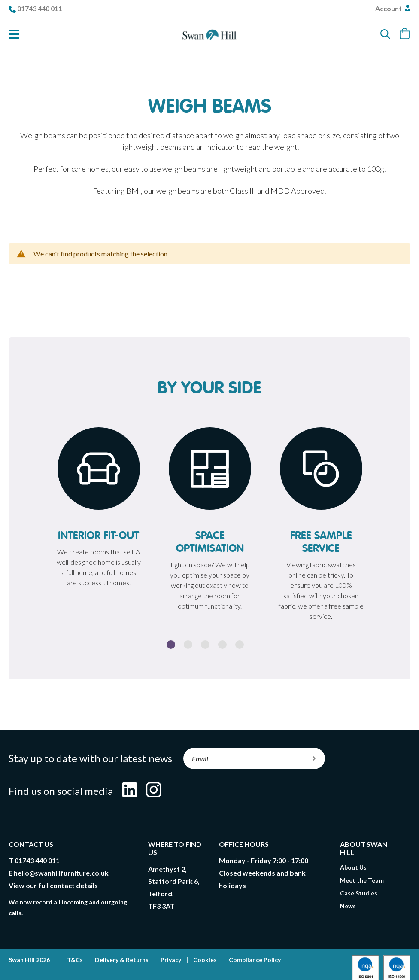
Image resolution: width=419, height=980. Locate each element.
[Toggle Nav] (14, 34)
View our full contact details (53, 885)
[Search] (386, 34)
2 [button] (188, 645)
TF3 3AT (161, 906)
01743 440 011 (40, 8)
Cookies (205, 960)
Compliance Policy (255, 960)
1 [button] (171, 645)
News (348, 906)
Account (389, 8)
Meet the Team (362, 880)
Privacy (171, 960)
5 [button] (240, 645)
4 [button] (222, 645)
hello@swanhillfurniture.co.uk (61, 873)
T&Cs (75, 960)
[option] (99, 510)
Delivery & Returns (122, 960)
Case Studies (359, 893)
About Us (353, 867)
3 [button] (205, 645)
